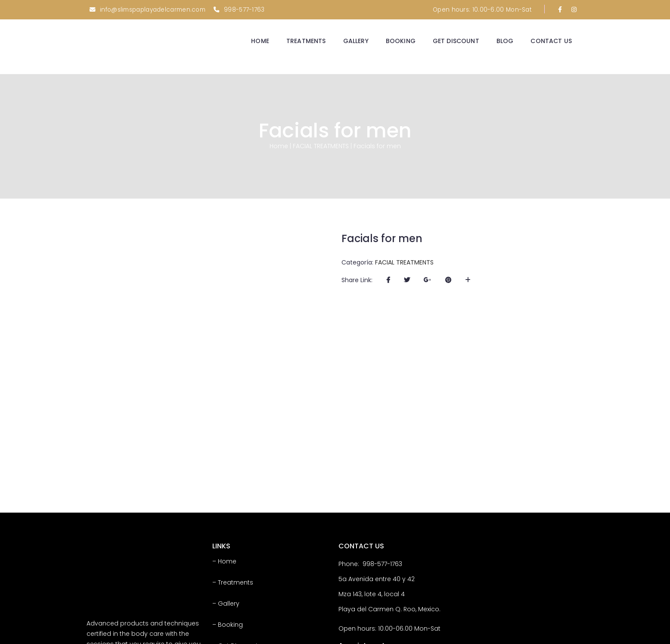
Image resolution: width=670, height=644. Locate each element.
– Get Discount (235, 551)
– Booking (228, 530)
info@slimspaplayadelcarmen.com (153, 10)
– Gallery (226, 509)
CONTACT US (551, 41)
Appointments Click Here (392, 574)
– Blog (222, 572)
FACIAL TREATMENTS (321, 145)
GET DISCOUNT (456, 41)
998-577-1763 (244, 10)
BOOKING (401, 41)
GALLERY (356, 41)
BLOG (505, 41)
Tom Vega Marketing (552, 634)
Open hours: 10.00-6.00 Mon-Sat (482, 10)
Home (279, 145)
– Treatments (233, 488)
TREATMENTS (306, 41)
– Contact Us (232, 593)
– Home (224, 467)
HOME (260, 41)
